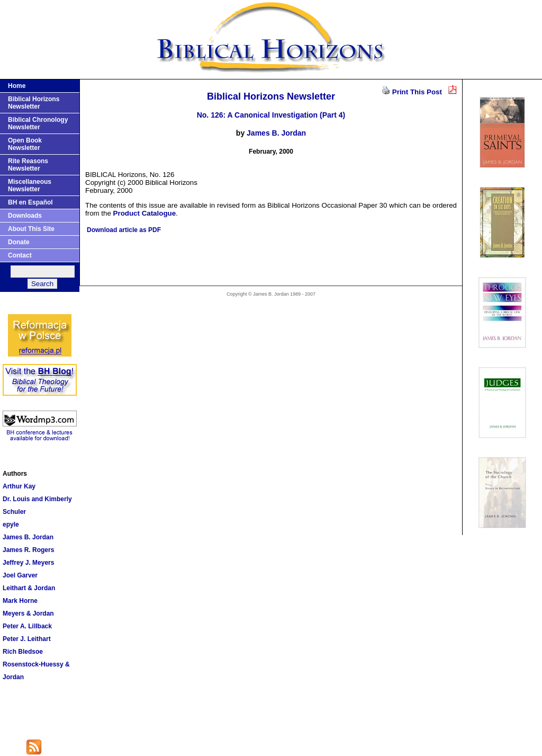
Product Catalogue (144, 213)
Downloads (25, 216)
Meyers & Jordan (28, 613)
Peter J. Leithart (27, 639)
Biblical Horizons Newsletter (34, 103)
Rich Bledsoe (23, 652)
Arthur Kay (19, 486)
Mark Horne (20, 601)
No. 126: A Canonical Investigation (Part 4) (271, 115)
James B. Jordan (28, 537)
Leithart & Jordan (29, 588)
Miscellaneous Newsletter (30, 185)
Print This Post (417, 92)
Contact (20, 255)
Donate (19, 242)
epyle (11, 524)
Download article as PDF (124, 230)
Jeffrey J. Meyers (28, 563)
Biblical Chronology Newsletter (38, 123)
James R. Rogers (28, 550)
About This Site (31, 229)
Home (17, 86)
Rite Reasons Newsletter (28, 165)
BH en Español (30, 202)
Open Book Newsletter (25, 144)
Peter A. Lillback (27, 626)
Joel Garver (20, 575)
